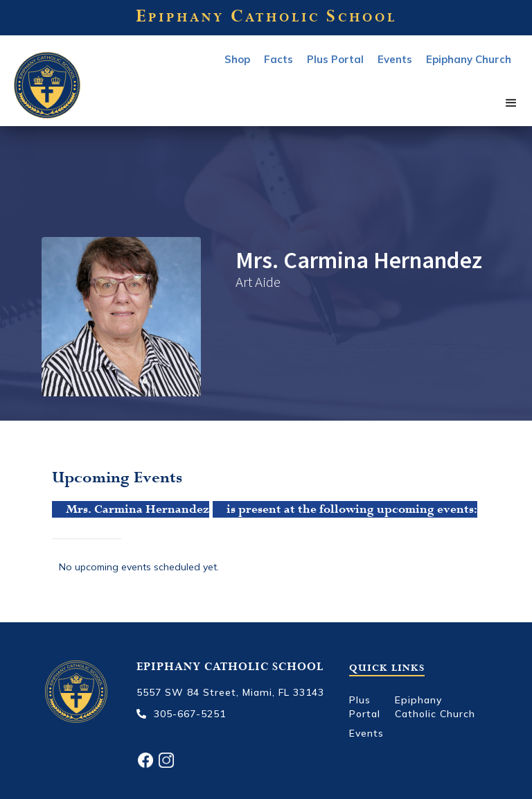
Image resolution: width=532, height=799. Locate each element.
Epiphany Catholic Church (435, 707)
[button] (511, 104)
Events (366, 733)
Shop (237, 59)
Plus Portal (335, 59)
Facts (278, 59)
